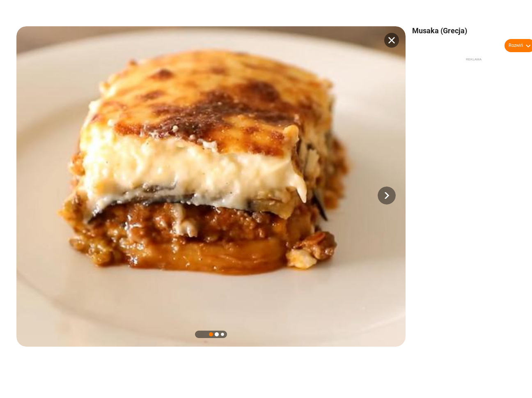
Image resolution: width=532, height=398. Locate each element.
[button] (387, 196)
